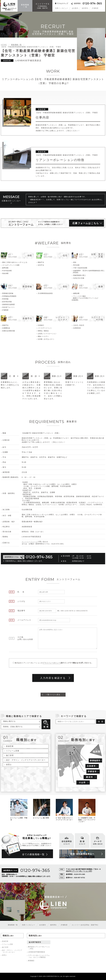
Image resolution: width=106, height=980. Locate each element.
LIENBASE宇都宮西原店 (37, 952)
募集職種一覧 (13, 925)
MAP (68, 871)
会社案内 (75, 8)
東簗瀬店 (31, 961)
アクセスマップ (62, 4)
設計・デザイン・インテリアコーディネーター (26, 760)
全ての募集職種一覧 (33, 854)
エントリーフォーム (30, 542)
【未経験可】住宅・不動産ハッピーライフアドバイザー (87, 820)
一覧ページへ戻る (53, 694)
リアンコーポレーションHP (81, 871)
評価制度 (95, 8)
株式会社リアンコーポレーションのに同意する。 (54, 663)
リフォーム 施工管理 (42, 818)
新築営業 (10, 746)
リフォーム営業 (13, 751)
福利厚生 (85, 8)
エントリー (85, 925)
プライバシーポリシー (52, 663)
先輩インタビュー (62, 8)
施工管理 (10, 755)
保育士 (9, 765)
